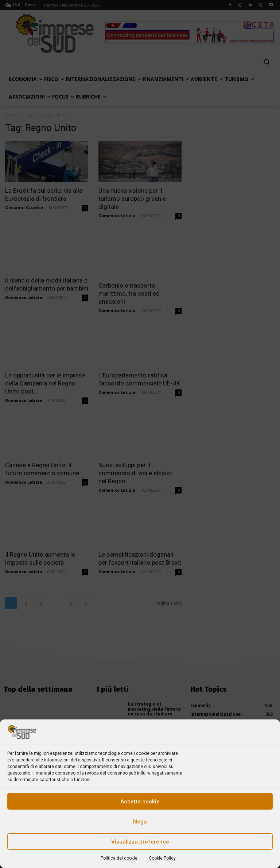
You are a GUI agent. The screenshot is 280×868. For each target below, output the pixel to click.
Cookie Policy (162, 858)
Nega (140, 822)
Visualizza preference (140, 842)
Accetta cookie (140, 802)
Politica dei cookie (119, 858)
